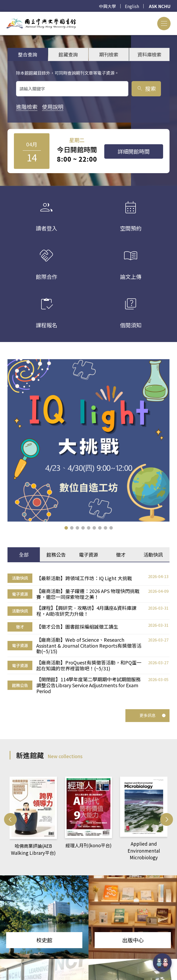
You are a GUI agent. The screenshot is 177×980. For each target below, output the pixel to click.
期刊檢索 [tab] (109, 54)
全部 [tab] (24, 554)
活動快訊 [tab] (153, 554)
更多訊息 (153, 715)
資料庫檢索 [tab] (149, 54)
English (132, 6)
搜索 (146, 88)
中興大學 (107, 6)
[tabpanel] (88, 634)
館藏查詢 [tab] (68, 54)
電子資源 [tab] (88, 554)
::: (2, 15)
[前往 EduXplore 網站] (162, 963)
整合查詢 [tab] (28, 54)
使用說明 (53, 107)
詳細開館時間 (134, 151)
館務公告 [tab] (56, 554)
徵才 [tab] (121, 554)
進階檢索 (27, 107)
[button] (66, 528)
